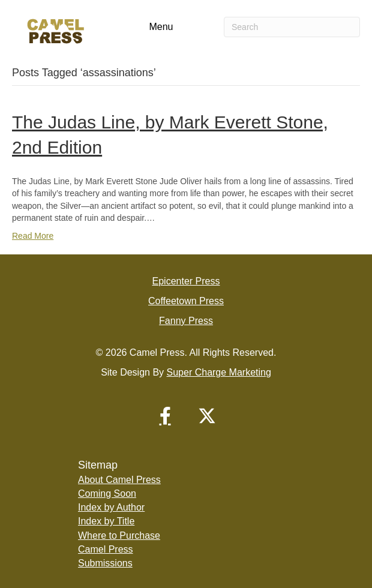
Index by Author (111, 507)
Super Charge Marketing (219, 372)
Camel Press (106, 549)
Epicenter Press (186, 281)
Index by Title (106, 521)
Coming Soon (107, 493)
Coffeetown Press (186, 301)
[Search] (292, 27)
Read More (33, 236)
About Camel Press (119, 480)
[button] (165, 416)
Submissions (105, 563)
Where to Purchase (119, 535)
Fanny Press (186, 321)
